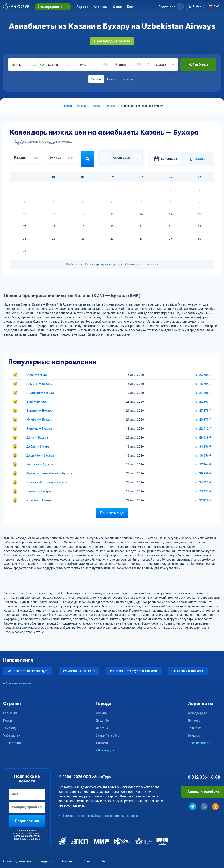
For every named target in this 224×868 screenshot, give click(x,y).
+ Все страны (13, 743)
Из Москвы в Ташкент (79, 671)
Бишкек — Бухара (39, 429)
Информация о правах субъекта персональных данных (98, 816)
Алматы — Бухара (39, 384)
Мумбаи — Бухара (39, 420)
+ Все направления (17, 683)
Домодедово (198, 713)
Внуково (194, 735)
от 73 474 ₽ (203, 491)
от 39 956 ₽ (203, 473)
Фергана (102, 728)
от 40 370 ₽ (203, 420)
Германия (10, 713)
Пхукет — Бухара (39, 491)
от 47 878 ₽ (203, 411)
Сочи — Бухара (37, 375)
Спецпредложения (53, 7)
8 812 (204, 777)
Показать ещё (112, 513)
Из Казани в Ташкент (188, 671)
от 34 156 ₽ (203, 446)
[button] (171, 7)
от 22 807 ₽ (203, 402)
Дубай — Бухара (38, 446)
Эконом (96, 79)
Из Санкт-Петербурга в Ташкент (134, 671)
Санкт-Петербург (108, 735)
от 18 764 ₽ (203, 384)
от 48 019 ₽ (203, 437)
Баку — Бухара (37, 402)
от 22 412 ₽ (203, 429)
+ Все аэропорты (200, 743)
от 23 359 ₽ (203, 375)
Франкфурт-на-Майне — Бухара (49, 473)
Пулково (194, 721)
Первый (128, 79)
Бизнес (112, 79)
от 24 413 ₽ (203, 482)
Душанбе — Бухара (40, 455)
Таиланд (10, 728)
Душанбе (102, 721)
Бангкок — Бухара (39, 411)
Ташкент (102, 743)
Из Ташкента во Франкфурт (28, 671)
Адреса (82, 7)
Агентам (101, 7)
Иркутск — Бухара (39, 500)
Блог (131, 7)
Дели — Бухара (37, 437)
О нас (117, 7)
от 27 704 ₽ (203, 464)
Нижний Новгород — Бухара (47, 482)
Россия (8, 721)
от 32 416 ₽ (203, 500)
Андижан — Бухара (40, 393)
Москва (101, 713)
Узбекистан (12, 735)
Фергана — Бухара (40, 464)
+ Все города (105, 750)
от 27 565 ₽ (203, 393)
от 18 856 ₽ (203, 455)
